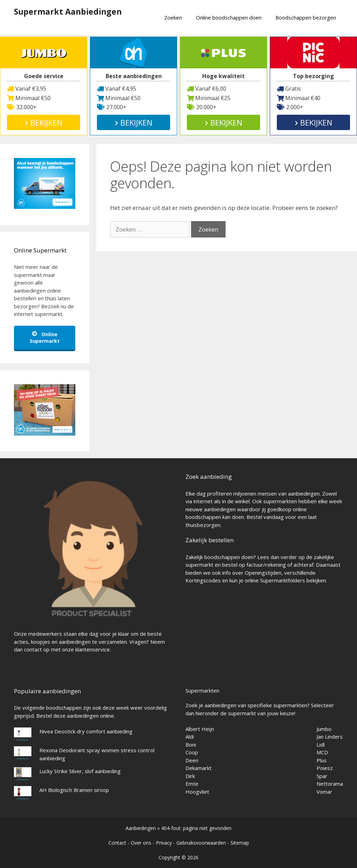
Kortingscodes (203, 580)
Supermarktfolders (283, 580)
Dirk (190, 776)
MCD (322, 752)
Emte (192, 784)
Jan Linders (330, 737)
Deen (192, 760)
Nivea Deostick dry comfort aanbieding (86, 731)
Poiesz (325, 768)
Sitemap (240, 843)
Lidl (321, 745)
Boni (191, 745)
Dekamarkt (199, 768)
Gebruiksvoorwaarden (201, 843)
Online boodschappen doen (229, 17)
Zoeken (173, 17)
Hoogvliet (197, 792)
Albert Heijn (200, 729)
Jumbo (324, 729)
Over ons (141, 843)
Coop (192, 752)
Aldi (190, 737)
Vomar (324, 792)
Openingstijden (263, 573)
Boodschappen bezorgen (306, 17)
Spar (322, 776)
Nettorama (330, 784)
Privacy (164, 843)
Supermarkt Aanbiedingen (68, 12)
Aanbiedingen (141, 828)
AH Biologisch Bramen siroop (74, 790)
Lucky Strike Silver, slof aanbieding (80, 771)
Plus (322, 760)
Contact (117, 843)
